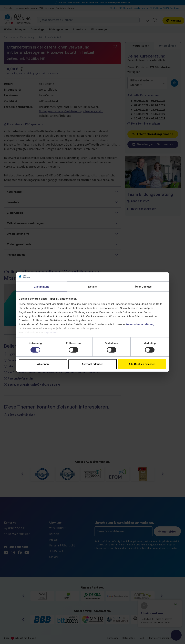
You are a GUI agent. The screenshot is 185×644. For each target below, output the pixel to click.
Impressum (51, 332)
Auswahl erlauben (92, 364)
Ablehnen (43, 364)
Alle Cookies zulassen (142, 364)
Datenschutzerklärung (140, 324)
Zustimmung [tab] (42, 287)
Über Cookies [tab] (143, 287)
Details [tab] (92, 287)
